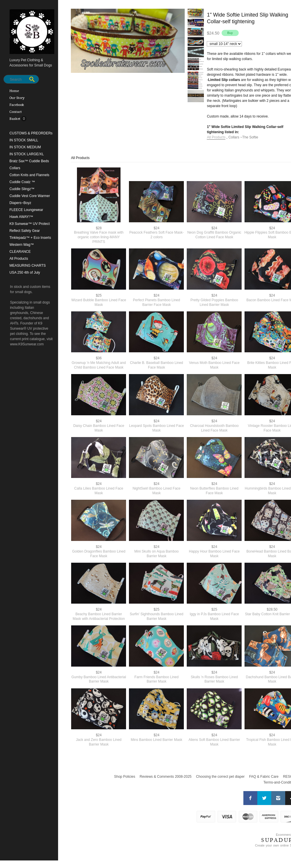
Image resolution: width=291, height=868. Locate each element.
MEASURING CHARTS (27, 266)
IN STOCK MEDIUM (25, 147)
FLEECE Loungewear (26, 210)
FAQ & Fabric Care (264, 777)
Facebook (17, 105)
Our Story (17, 98)
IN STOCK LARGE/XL (26, 154)
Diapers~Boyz (20, 203)
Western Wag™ (21, 245)
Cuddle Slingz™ (22, 189)
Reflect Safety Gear (25, 231)
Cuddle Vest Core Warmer (30, 196)
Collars (15, 168)
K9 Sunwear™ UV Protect (29, 224)
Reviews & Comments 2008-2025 (166, 777)
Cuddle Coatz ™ (22, 182)
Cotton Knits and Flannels (29, 175)
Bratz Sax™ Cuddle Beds (29, 161)
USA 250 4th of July (25, 273)
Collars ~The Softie (243, 137)
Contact (16, 112)
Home (14, 91)
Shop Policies (125, 777)
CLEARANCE (20, 252)
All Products (19, 259)
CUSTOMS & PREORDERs (31, 133)
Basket (15, 119)
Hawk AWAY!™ (21, 217)
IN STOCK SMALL (24, 140)
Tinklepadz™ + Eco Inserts (30, 238)
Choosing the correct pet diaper (220, 777)
